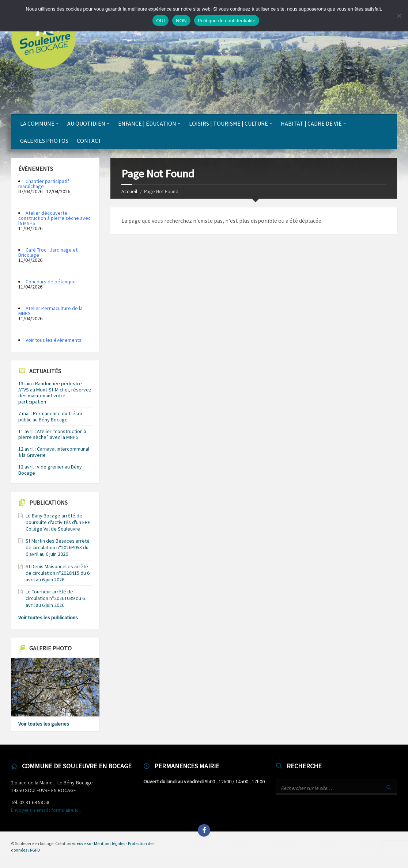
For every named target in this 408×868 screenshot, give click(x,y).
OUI (160, 21)
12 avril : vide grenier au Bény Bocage (50, 470)
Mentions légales (109, 843)
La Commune (37, 123)
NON (181, 21)
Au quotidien (86, 123)
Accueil (129, 191)
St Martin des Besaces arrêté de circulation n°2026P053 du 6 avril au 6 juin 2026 (58, 547)
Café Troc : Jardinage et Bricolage (48, 252)
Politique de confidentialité (227, 21)
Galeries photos (44, 141)
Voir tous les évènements (54, 340)
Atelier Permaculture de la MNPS (50, 311)
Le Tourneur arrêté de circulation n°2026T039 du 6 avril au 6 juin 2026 (55, 598)
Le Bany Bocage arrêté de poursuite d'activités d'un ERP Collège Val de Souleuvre (58, 522)
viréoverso (82, 843)
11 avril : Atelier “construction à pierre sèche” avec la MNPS (52, 434)
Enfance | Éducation (147, 123)
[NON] (399, 16)
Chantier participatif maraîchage (44, 184)
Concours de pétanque (51, 282)
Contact (89, 141)
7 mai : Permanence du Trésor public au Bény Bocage (50, 416)
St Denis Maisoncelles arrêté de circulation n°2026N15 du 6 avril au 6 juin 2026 (58, 573)
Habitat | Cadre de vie (311, 123)
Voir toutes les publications (48, 617)
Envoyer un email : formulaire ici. (46, 810)
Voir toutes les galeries (44, 724)
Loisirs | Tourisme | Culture (228, 123)
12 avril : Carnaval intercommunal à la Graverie (54, 452)
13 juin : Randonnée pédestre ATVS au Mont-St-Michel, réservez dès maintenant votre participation (55, 393)
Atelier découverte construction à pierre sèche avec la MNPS (54, 218)
